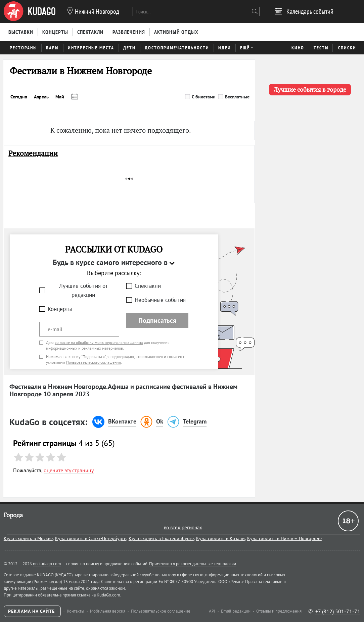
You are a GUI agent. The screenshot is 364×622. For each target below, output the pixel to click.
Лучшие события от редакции (83, 290)
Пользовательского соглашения (94, 362)
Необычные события (160, 300)
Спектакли (148, 286)
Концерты (60, 309)
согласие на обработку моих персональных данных (99, 342)
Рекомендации (33, 153)
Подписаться (157, 320)
